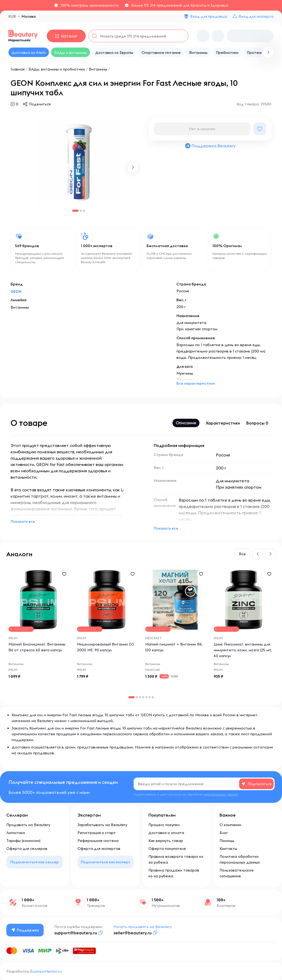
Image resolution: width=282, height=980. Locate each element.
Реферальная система (98, 841)
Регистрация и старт (97, 833)
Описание (186, 423)
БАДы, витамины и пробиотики (57, 69)
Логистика (16, 833)
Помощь (227, 841)
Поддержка (25, 930)
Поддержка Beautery (210, 146)
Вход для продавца (209, 16)
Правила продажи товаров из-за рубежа (174, 873)
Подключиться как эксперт (106, 862)
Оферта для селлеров (27, 849)
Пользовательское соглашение (237, 873)
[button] (133, 167)
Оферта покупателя (167, 849)
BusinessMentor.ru (46, 971)
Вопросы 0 (257, 423)
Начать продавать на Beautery (143, 927)
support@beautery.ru (76, 933)
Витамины (99, 69)
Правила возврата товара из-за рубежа (176, 859)
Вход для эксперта (256, 16)
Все (242, 554)
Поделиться (40, 104)
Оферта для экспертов (99, 849)
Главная (18, 69)
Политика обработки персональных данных (240, 859)
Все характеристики (196, 383)
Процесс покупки (164, 825)
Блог (224, 833)
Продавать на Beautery (28, 825)
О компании (230, 825)
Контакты (228, 849)
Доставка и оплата (166, 833)
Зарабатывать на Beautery (102, 825)
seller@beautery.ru (133, 933)
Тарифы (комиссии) (23, 841)
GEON (16, 291)
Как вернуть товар (166, 841)
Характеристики (223, 423)
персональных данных (221, 794)
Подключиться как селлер (35, 862)
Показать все (23, 521)
